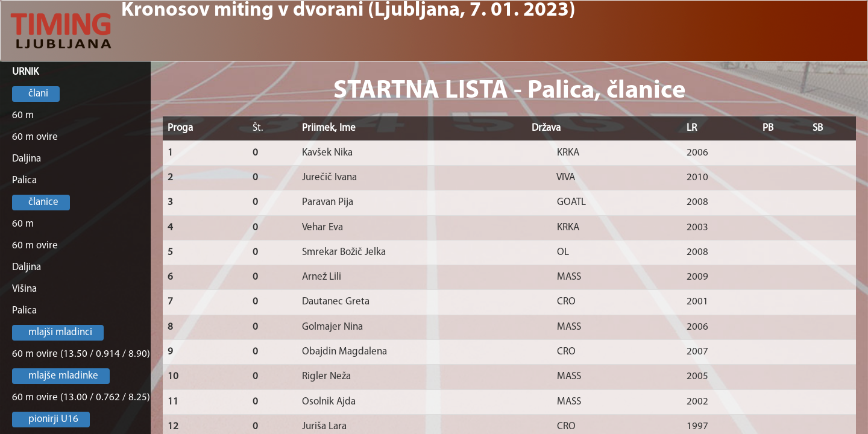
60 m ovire (35, 137)
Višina (24, 289)
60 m (23, 115)
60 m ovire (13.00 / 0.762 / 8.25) (81, 398)
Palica (24, 181)
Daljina (27, 159)
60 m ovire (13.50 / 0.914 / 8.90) (81, 354)
